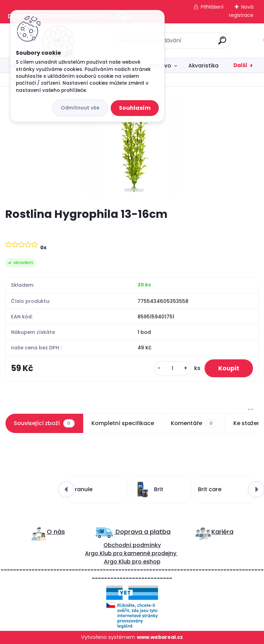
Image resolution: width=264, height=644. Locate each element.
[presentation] (66, 489)
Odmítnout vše (80, 108)
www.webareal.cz (160, 637)
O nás (56, 532)
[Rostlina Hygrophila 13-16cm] (132, 147)
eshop (151, 562)
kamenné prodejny (150, 553)
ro (120, 553)
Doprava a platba (142, 532)
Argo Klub (98, 553)
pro (137, 562)
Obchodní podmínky (132, 545)
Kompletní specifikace (123, 423)
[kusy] (173, 368)
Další (240, 65)
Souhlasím (135, 108)
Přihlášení (212, 7)
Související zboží (44, 423)
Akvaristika (203, 66)
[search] (222, 43)
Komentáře (194, 423)
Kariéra (222, 532)
